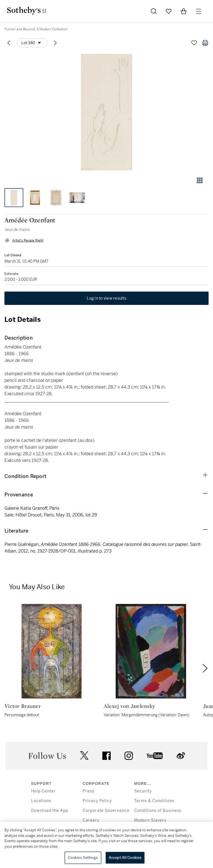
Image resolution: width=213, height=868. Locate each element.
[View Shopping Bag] (184, 11)
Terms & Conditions (154, 801)
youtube (155, 756)
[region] (106, 845)
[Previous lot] (9, 43)
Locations (41, 801)
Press (88, 791)
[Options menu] (32, 43)
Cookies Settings (83, 858)
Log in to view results (106, 298)
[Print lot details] (205, 43)
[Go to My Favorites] (169, 11)
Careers (91, 820)
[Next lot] (55, 43)
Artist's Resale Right (28, 240)
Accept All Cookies (125, 858)
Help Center (43, 791)
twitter (84, 756)
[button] (106, 112)
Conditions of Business (158, 811)
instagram (129, 756)
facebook (106, 756)
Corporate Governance (106, 811)
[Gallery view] (200, 180)
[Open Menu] (199, 11)
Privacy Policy (97, 801)
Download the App (50, 811)
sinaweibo (181, 756)
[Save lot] (194, 43)
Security (143, 791)
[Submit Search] (154, 11)
